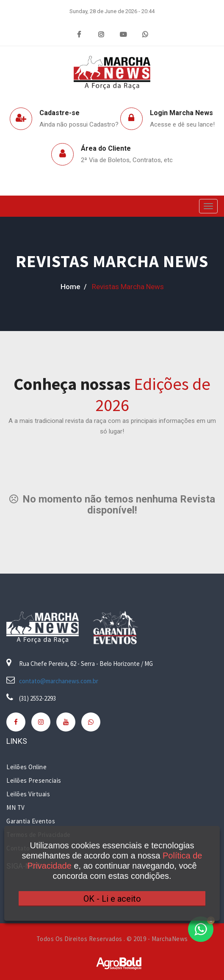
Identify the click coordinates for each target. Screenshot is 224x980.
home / (74, 287)
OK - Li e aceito (112, 899)
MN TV (16, 807)
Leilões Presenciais (34, 780)
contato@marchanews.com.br (59, 681)
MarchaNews (170, 939)
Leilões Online (26, 767)
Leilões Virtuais (28, 794)
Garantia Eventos (31, 821)
